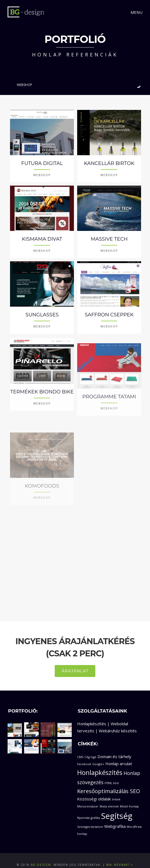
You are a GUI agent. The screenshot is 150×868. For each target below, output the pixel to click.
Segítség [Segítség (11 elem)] (117, 807)
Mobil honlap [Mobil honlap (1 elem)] (129, 798)
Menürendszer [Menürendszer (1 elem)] (88, 798)
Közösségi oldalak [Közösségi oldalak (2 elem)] (94, 790)
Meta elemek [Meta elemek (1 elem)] (109, 798)
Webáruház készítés (118, 722)
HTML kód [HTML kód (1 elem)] (112, 774)
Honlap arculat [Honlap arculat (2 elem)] (119, 755)
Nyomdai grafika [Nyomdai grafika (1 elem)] (89, 809)
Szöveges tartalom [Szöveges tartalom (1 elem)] (90, 818)
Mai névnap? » (120, 856)
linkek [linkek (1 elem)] (116, 791)
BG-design (41, 856)
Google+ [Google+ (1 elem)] (98, 755)
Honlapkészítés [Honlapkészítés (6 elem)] (100, 764)
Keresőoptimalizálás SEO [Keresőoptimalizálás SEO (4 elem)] (109, 782)
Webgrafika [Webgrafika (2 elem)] (115, 818)
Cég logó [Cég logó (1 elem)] (90, 748)
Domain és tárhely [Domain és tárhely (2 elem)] (114, 748)
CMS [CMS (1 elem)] (80, 748)
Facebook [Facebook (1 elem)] (84, 755)
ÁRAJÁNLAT (75, 662)
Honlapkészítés (92, 715)
